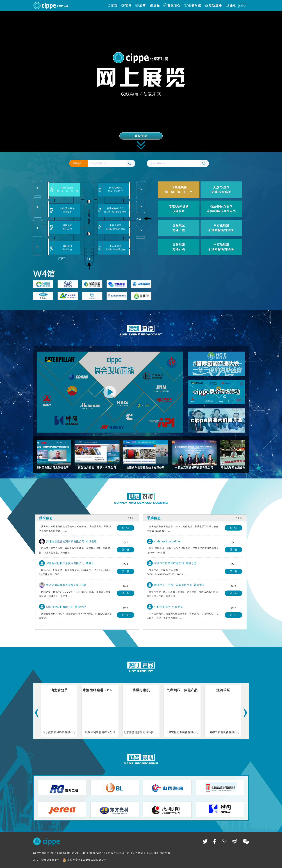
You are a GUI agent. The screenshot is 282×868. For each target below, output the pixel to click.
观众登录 (141, 136)
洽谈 (126, 529)
